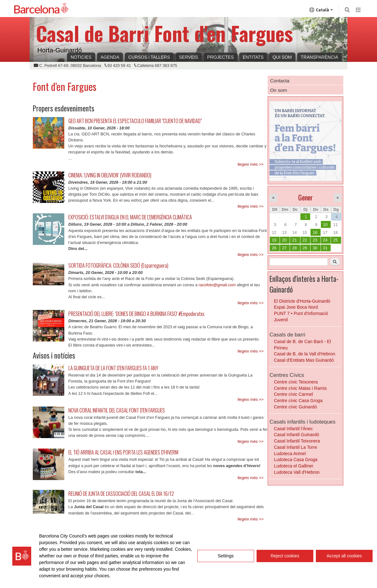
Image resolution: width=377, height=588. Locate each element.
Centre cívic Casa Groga (298, 401)
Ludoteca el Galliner (294, 466)
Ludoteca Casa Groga (296, 460)
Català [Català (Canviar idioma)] (321, 11)
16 (315, 232)
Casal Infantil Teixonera (297, 441)
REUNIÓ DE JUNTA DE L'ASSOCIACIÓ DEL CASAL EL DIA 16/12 (121, 493)
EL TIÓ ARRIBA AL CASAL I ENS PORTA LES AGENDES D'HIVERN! (123, 452)
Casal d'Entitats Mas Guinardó (304, 360)
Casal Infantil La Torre (296, 447)
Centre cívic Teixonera (296, 382)
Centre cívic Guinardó (295, 407)
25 (335, 240)
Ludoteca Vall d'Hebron (297, 472)
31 (325, 248)
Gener (305, 197)
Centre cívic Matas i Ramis (300, 388)
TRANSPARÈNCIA (319, 57)
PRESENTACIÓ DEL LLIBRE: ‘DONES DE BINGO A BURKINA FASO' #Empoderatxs (136, 314)
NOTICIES (81, 57)
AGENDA (110, 57)
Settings (226, 556)
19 (274, 240)
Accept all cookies (344, 556)
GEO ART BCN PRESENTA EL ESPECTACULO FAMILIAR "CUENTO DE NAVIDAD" (135, 121)
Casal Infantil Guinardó (296, 435)
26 (274, 248)
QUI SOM (282, 57)
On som (279, 90)
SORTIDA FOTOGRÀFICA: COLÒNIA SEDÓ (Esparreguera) (118, 265)
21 (294, 240)
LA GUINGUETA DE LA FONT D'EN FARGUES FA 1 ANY (113, 368)
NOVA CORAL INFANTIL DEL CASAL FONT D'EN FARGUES (117, 410)
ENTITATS (253, 57)
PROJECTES (220, 57)
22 (305, 240)
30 (315, 248)
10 (325, 225)
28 (294, 248)
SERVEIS (189, 57)
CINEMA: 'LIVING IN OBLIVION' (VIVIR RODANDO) (110, 175)
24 (325, 240)
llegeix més (248, 164)
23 (315, 240)
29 (305, 248)
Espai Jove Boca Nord (296, 307)
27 (284, 248)
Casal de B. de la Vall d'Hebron (304, 354)
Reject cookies (285, 556)
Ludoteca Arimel (290, 454)
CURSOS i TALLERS (149, 57)
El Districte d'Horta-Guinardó (302, 301)
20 (284, 240)
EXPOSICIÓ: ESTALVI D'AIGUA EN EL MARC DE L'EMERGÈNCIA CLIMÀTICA (130, 217)
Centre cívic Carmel (293, 394)
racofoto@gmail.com (217, 285)
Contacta (280, 81)
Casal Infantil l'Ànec (293, 429)
